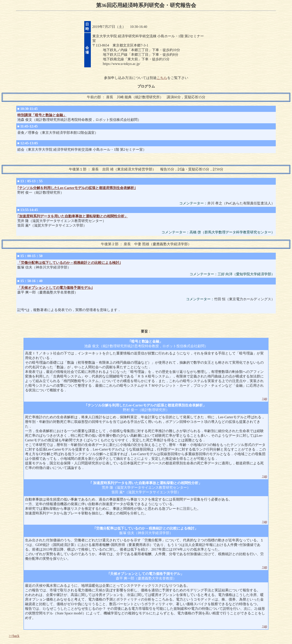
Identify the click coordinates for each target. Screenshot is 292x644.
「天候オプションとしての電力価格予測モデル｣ (55, 288)
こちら (162, 78)
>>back (14, 636)
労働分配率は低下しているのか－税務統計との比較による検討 (145, 528)
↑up (264, 398)
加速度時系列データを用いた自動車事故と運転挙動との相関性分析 (145, 483)
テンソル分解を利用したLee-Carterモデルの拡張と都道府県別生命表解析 (145, 405)
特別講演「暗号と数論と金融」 (42, 115)
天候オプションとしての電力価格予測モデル (145, 574)
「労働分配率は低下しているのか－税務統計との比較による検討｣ (69, 263)
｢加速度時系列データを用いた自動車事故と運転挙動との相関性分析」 (73, 216)
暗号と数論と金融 (145, 341)
